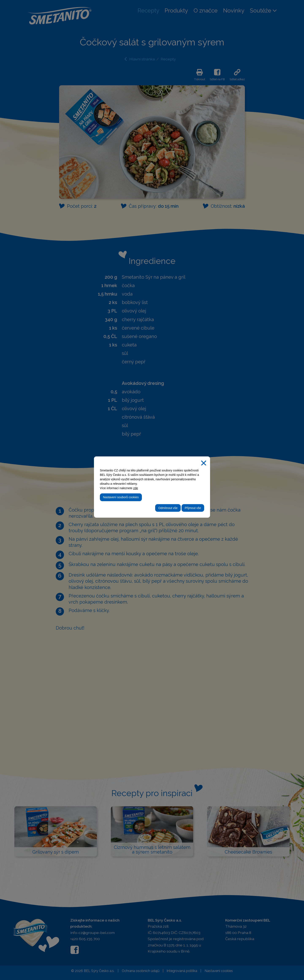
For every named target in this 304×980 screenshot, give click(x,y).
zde (136, 488)
